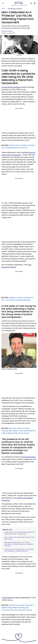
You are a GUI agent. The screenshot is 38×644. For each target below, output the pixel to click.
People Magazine (29, 457)
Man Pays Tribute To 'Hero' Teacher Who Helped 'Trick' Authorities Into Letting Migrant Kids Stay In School (18, 431)
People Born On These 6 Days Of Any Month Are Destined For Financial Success (19, 550)
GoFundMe (7, 598)
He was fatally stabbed (11, 87)
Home (3, 9)
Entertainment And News (15, 9)
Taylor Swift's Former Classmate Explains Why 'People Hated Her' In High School (20, 533)
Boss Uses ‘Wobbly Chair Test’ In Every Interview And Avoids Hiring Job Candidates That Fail (19, 544)
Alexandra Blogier (7, 31)
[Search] (31, 3)
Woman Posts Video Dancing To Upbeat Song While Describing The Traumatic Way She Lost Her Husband (18, 608)
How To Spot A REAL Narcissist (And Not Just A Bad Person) (20, 538)
